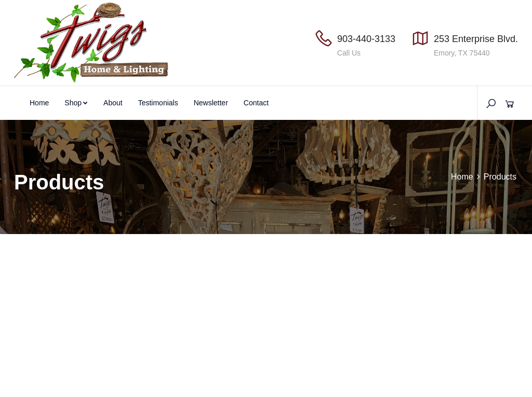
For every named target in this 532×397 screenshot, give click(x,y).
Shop (76, 103)
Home (39, 103)
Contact (256, 103)
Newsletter (211, 103)
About (113, 103)
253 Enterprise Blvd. (476, 39)
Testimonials (158, 103)
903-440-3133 (366, 39)
